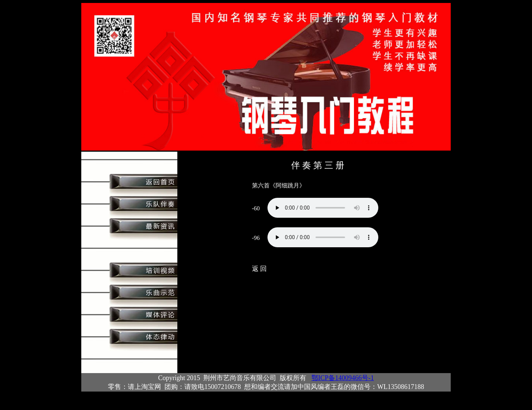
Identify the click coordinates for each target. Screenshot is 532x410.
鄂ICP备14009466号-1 (343, 378)
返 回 (260, 269)
